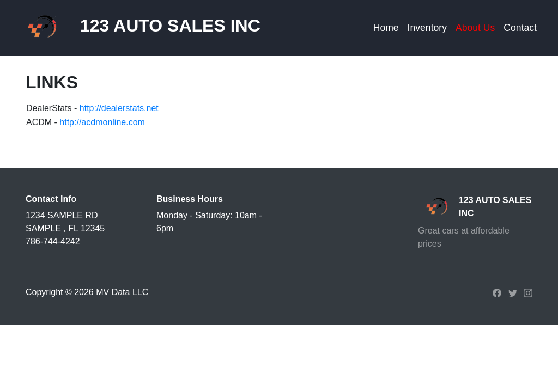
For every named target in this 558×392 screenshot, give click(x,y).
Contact (520, 28)
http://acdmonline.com (102, 122)
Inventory (427, 28)
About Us (475, 28)
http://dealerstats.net (119, 108)
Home (386, 28)
